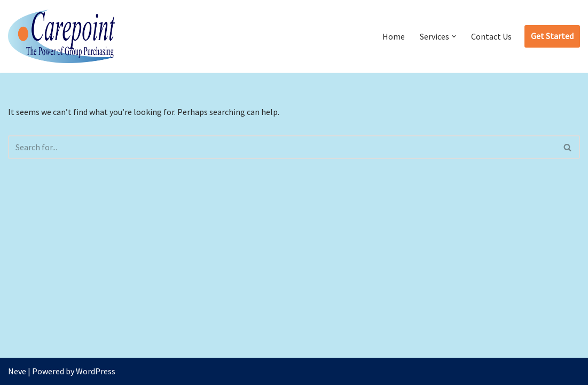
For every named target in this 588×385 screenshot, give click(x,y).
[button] (454, 36)
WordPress (96, 371)
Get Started (552, 36)
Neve (17, 371)
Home (394, 36)
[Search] (282, 147)
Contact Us (491, 36)
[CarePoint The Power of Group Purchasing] (61, 36)
